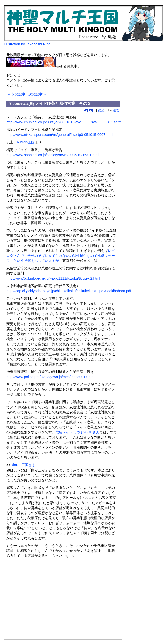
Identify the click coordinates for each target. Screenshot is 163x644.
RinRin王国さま (23, 465)
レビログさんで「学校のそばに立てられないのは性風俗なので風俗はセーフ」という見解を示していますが (61, 256)
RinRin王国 (26, 142)
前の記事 (18, 94)
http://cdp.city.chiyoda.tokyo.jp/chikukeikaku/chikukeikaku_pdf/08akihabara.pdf (69, 291)
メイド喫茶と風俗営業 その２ (63, 103)
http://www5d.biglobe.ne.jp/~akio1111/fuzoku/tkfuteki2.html (53, 278)
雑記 (101, 110)
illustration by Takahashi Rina (27, 44)
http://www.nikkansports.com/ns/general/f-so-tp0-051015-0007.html (60, 135)
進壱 (116, 110)
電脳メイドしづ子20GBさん (78, 432)
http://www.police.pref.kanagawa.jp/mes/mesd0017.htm (50, 377)
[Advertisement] (48, 597)
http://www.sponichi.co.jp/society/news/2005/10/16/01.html (53, 155)
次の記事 (35, 94)
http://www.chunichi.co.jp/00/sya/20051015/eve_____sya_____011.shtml (64, 122)
